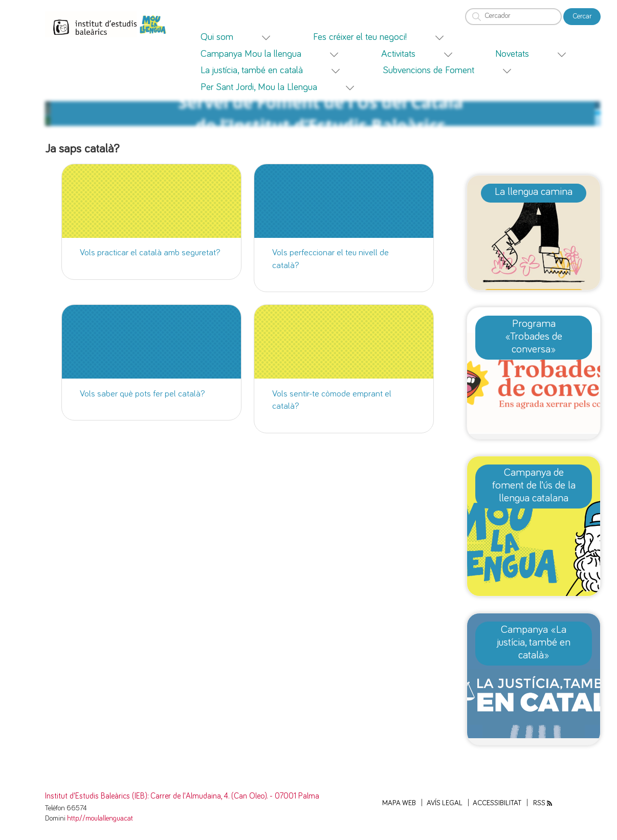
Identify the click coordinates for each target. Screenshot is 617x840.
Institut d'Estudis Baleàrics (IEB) (96, 796)
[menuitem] (248, 37)
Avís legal (445, 803)
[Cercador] (513, 17)
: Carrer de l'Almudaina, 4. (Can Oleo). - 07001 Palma (233, 796)
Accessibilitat (497, 803)
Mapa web (399, 803)
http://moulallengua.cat (100, 819)
